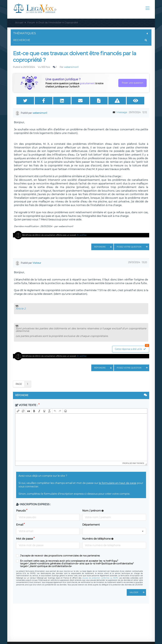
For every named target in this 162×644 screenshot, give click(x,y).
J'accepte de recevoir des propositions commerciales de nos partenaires (60, 556)
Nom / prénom (93, 511)
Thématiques (81, 33)
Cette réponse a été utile (132, 348)
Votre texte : (27, 405)
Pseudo (21, 511)
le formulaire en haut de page (118, 483)
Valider (138, 592)
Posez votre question (133, 247)
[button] (18, 411)
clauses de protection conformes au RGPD (100, 578)
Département (91, 525)
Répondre (104, 247)
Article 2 (21, 309)
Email (20, 525)
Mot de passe (25, 539)
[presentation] (18, 411)
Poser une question (132, 83)
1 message (121, 112)
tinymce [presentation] (140, 463)
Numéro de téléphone (98, 539)
